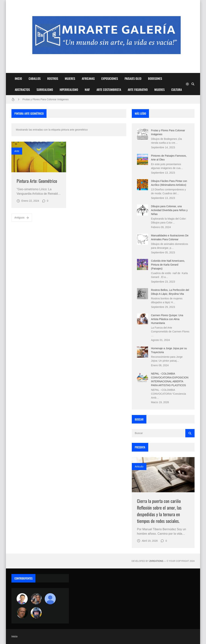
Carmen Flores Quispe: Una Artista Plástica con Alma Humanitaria (167, 319)
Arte (17, 151)
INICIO (18, 78)
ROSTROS (53, 78)
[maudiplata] (36, 613)
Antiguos (22, 218)
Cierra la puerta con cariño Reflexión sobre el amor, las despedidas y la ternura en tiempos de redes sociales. (159, 511)
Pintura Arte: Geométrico (37, 181)
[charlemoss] (22, 613)
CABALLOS (35, 78)
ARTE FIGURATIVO (138, 90)
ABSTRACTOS (22, 90)
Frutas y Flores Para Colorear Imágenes (46, 99)
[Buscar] (193, 84)
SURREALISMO (45, 90)
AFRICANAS (88, 78)
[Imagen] (39, 157)
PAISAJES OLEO (133, 78)
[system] (187, 84)
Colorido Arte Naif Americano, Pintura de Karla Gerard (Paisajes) (168, 265)
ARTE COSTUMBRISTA (109, 90)
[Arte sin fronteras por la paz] (22, 599)
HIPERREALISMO (69, 90)
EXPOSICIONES (110, 78)
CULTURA (177, 90)
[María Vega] (50, 599)
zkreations (156, 561)
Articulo (139, 467)
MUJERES (70, 78)
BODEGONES (155, 78)
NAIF (87, 90)
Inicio (14, 636)
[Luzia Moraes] (36, 599)
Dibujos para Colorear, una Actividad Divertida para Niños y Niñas (169, 210)
